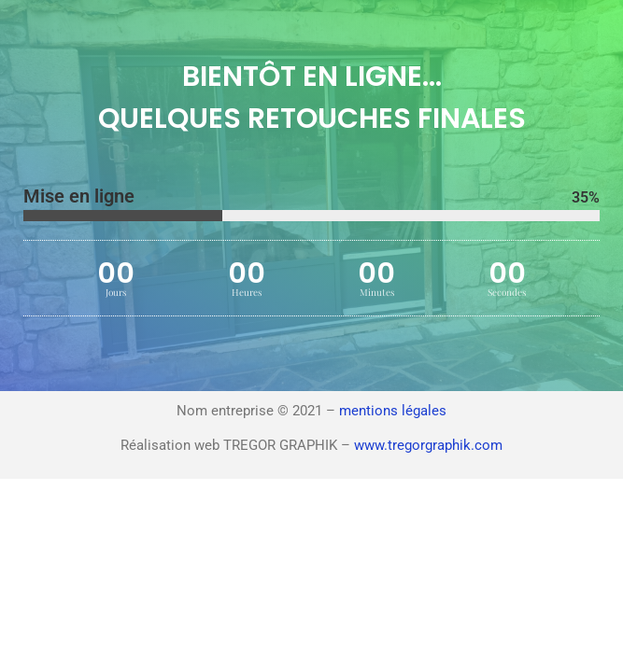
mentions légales (393, 411)
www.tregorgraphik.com (428, 445)
